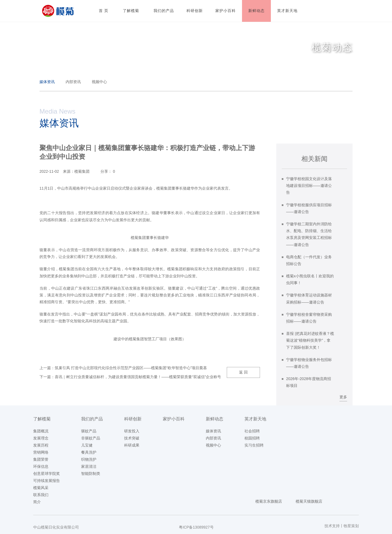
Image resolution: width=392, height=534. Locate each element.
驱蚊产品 (89, 431)
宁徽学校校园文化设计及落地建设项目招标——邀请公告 (309, 186)
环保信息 (41, 466)
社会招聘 (252, 431)
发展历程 (41, 445)
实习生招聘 (254, 445)
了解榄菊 (42, 419)
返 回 (243, 372)
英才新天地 (255, 419)
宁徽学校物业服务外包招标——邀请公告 (309, 363)
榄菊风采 (41, 488)
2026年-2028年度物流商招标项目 (309, 382)
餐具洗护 (89, 452)
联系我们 (41, 495)
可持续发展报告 (47, 481)
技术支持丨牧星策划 (342, 526)
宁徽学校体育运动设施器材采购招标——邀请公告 (309, 298)
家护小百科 (174, 419)
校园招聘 (252, 438)
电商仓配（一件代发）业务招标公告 (309, 260)
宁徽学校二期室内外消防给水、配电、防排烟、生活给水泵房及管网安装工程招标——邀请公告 (309, 234)
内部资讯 (73, 82)
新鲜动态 (215, 419)
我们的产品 (92, 419)
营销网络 (41, 452)
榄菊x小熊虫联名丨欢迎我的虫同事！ (310, 279)
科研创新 (133, 419)
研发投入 (132, 431)
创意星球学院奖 (47, 474)
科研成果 (132, 445)
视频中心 (99, 82)
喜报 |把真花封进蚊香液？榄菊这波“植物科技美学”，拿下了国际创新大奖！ (310, 340)
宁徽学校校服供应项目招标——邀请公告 (309, 208)
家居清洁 (89, 466)
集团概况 (41, 431)
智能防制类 (91, 474)
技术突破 (132, 438)
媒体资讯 (47, 82)
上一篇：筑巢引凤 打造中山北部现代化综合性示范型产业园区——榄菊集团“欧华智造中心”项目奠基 (123, 368)
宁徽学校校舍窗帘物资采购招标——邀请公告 (309, 318)
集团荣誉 (41, 459)
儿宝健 (87, 445)
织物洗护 (89, 459)
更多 (343, 397)
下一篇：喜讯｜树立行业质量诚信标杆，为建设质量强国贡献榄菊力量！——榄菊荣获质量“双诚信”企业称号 (130, 377)
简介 (37, 502)
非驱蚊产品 (91, 438)
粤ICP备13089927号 (196, 527)
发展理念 (41, 438)
